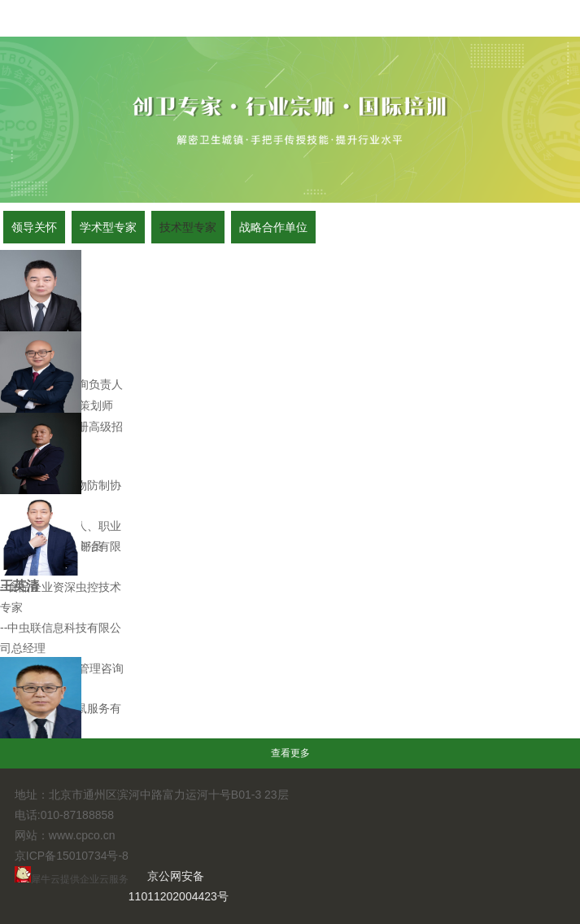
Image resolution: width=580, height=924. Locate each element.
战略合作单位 (273, 227)
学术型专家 (108, 227)
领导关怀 (34, 227)
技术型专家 (188, 227)
